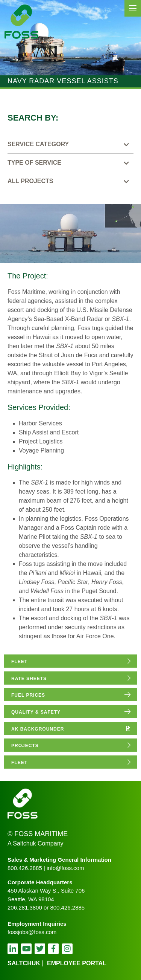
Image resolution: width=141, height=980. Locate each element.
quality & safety (36, 712)
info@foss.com (65, 868)
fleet (19, 662)
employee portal (77, 963)
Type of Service (34, 163)
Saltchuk (24, 963)
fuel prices (28, 695)
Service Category (38, 144)
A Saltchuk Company (36, 843)
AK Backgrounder (38, 729)
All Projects (30, 181)
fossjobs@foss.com (32, 932)
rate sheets (29, 679)
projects (25, 746)
